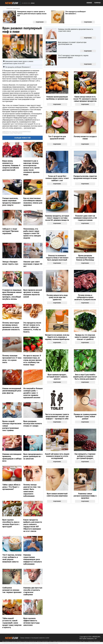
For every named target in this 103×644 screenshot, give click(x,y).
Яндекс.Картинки (18, 133)
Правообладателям (53, 643)
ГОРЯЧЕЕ (97, 3)
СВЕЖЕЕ (89, 3)
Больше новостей (23, 138)
